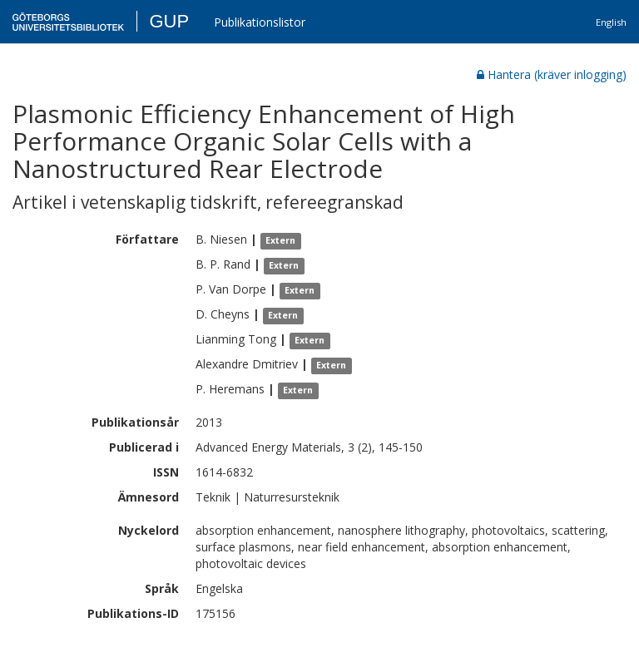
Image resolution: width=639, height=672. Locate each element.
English (611, 22)
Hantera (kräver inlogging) (552, 74)
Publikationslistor (260, 22)
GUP (169, 21)
